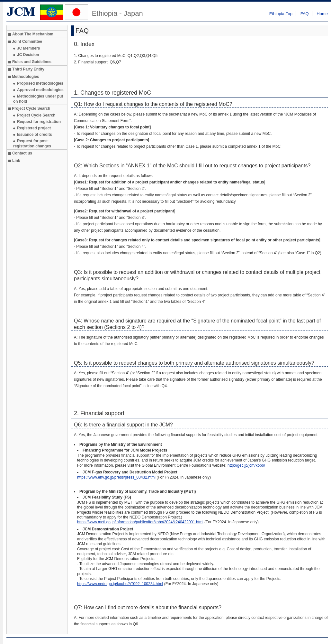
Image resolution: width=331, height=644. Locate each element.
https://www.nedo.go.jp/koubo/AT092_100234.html (120, 584)
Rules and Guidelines (32, 62)
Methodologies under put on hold (38, 99)
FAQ (305, 14)
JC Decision (28, 55)
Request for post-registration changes (32, 144)
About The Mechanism (33, 34)
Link (16, 161)
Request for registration (39, 122)
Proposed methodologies (40, 83)
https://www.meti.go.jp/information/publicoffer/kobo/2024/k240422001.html (140, 522)
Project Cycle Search (36, 115)
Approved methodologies (40, 90)
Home (322, 14)
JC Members (28, 48)
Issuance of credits (35, 135)
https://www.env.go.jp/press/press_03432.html (116, 477)
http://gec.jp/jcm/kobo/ (246, 465)
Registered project (34, 128)
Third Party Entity (28, 69)
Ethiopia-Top (281, 14)
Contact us (22, 153)
